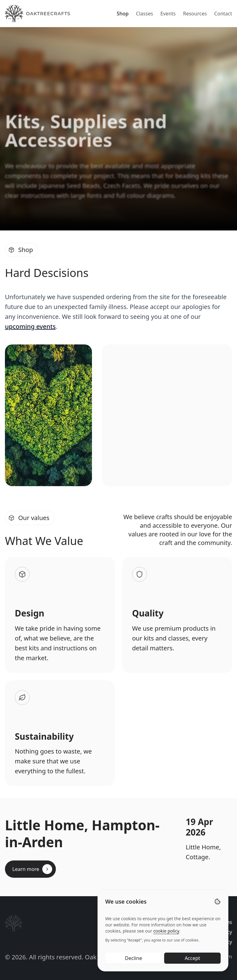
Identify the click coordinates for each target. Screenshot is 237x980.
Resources (195, 14)
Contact (223, 14)
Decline (134, 960)
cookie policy (166, 933)
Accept (192, 960)
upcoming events (30, 326)
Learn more (32, 869)
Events (168, 14)
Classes (145, 14)
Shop (123, 14)
